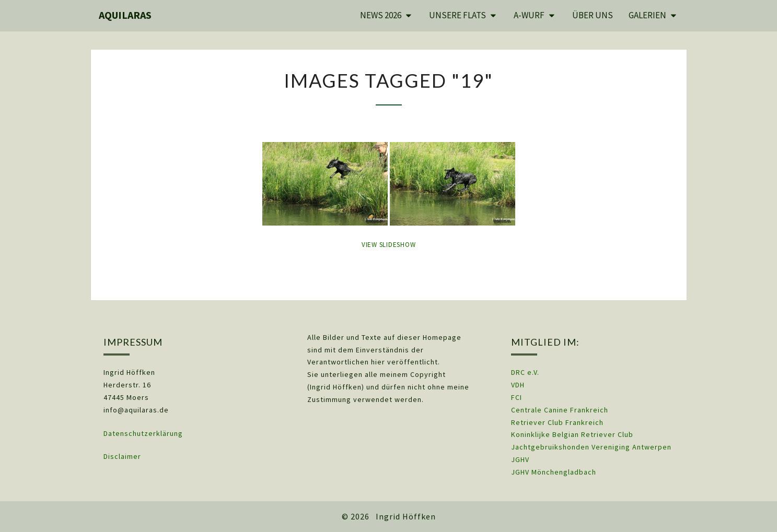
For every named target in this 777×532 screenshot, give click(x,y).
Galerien (647, 15)
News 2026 (381, 15)
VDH (519, 385)
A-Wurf (529, 15)
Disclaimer (122, 456)
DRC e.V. (525, 372)
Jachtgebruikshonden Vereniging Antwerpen (591, 447)
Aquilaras (125, 15)
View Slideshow (389, 245)
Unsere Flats (457, 15)
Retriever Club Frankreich (557, 422)
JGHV (520, 459)
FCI (517, 397)
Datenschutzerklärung (143, 433)
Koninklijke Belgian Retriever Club (572, 434)
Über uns (593, 15)
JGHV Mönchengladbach (554, 472)
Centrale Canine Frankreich (560, 410)
